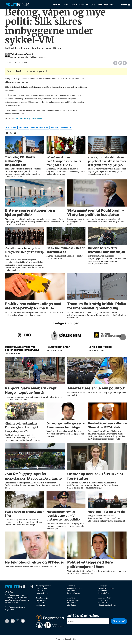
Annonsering (106, 5)
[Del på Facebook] (115, 64)
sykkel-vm (11, 129)
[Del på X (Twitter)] (120, 64)
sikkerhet (23, 129)
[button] (123, 339)
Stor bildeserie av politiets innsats (28, 120)
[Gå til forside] (17, 5)
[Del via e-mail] (125, 64)
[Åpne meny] (126, 5)
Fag (67, 5)
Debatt (58, 5)
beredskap (66, 129)
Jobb (74, 5)
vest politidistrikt (40, 129)
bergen (55, 129)
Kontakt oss (87, 5)
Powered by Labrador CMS (66, 641)
